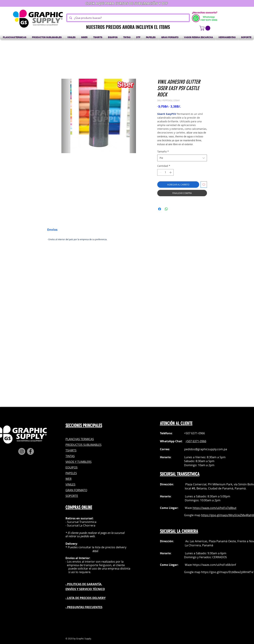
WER (69, 479)
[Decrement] (160, 172)
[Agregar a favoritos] (204, 185)
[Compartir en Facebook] (160, 209)
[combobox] (182, 158)
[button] (205, 28)
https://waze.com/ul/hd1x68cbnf (214, 565)
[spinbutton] (165, 172)
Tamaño (163, 151)
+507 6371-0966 (196, 441)
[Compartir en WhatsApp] (166, 209)
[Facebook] (30, 451)
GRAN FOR (72, 490)
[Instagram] (22, 451)
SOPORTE (72, 496)
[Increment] (171, 172)
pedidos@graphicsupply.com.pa (206, 449)
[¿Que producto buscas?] (128, 18)
